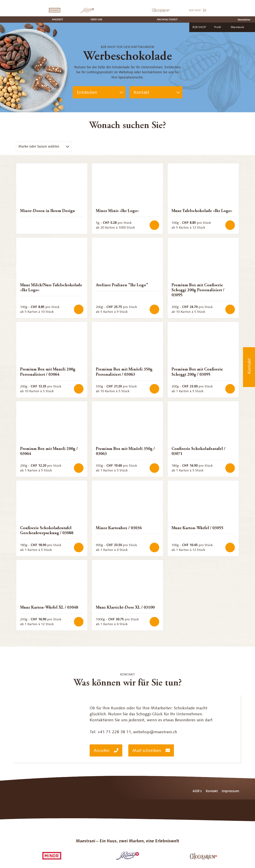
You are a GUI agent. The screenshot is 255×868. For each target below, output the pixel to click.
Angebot (57, 19)
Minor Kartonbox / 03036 (119, 528)
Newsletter (244, 20)
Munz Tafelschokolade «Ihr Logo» (202, 211)
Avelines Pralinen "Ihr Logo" (122, 285)
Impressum (230, 791)
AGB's (197, 791)
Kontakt (141, 92)
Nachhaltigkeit (167, 19)
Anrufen (106, 750)
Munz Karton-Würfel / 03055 (197, 528)
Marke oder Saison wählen (39, 146)
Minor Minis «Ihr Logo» (117, 211)
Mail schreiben (151, 750)
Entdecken (87, 92)
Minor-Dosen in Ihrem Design (48, 211)
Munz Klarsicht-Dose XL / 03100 (125, 608)
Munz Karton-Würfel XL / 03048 (49, 608)
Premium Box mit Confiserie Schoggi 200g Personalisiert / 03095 (198, 290)
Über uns (96, 19)
